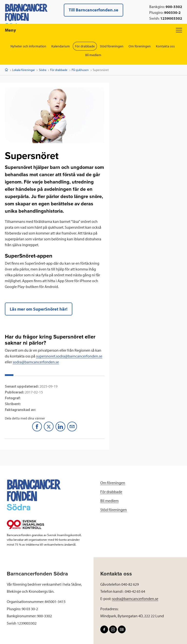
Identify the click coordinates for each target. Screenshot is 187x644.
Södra (43, 70)
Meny (93, 30)
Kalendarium (61, 46)
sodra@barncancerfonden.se (36, 362)
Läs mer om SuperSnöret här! (39, 309)
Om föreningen (140, 46)
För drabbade (85, 46)
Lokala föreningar (23, 70)
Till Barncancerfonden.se (93, 10)
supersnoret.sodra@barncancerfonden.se (69, 356)
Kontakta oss (165, 46)
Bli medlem (93, 55)
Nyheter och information (28, 46)
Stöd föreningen (112, 46)
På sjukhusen (80, 70)
